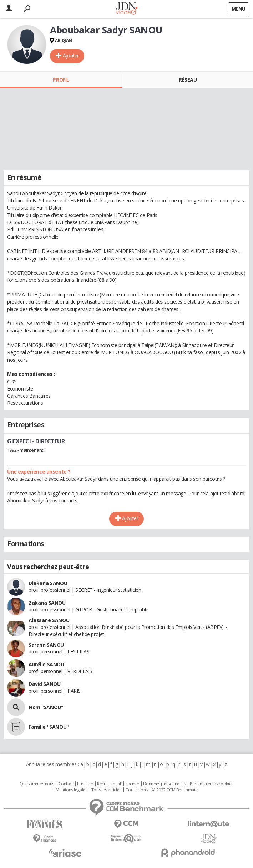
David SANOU (44, 684)
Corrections (136, 790)
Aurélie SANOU (46, 664)
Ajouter (71, 55)
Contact (66, 784)
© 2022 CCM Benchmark (175, 790)
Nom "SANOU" (46, 707)
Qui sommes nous (37, 784)
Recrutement (109, 784)
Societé (132, 784)
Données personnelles (165, 784)
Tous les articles (106, 790)
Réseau (188, 80)
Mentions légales (71, 790)
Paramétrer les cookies (212, 784)
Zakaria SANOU (47, 603)
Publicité (85, 784)
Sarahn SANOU (46, 645)
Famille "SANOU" (49, 727)
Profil (61, 80)
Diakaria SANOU (48, 583)
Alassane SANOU (49, 620)
